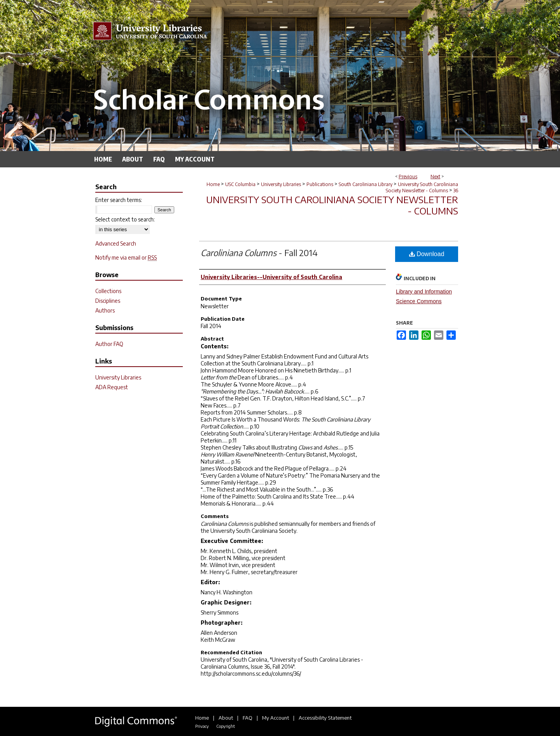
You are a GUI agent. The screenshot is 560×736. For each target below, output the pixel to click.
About (226, 718)
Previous (408, 177)
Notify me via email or (126, 257)
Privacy (202, 726)
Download (427, 254)
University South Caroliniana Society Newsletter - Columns (422, 187)
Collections (108, 291)
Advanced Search (116, 243)
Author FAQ (109, 344)
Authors (105, 310)
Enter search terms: (119, 200)
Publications (320, 184)
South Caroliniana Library (366, 184)
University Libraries (281, 184)
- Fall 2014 (259, 253)
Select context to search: (125, 219)
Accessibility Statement (325, 718)
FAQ (248, 718)
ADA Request (112, 387)
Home (213, 184)
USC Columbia (240, 184)
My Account (276, 718)
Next (435, 177)
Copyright (226, 726)
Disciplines (108, 301)
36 (456, 191)
